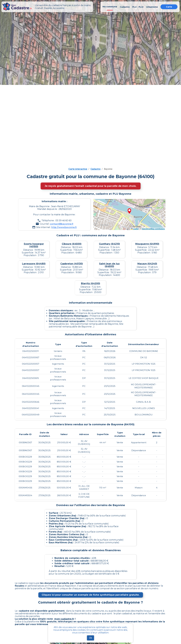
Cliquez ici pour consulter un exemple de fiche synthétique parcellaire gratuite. (91, 595)
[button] (129, 211)
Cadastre (96, 169)
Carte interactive (78, 169)
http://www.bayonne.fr (64, 227)
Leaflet (135, 229)
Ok (90, 638)
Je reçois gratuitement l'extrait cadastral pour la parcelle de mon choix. (90, 186)
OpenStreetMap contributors (153, 229)
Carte (169, 7)
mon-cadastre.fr (64, 619)
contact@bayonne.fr (62, 224)
